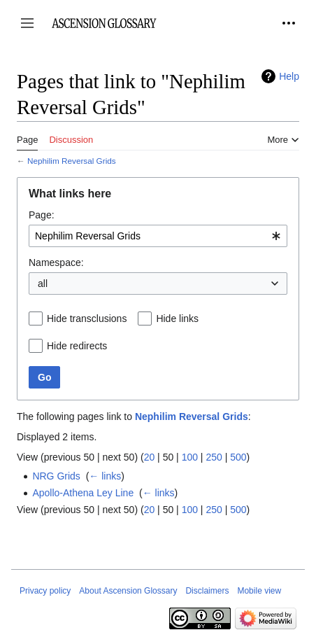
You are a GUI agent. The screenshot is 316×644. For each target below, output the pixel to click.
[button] (27, 23)
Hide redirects (77, 346)
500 (238, 457)
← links (105, 476)
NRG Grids (56, 476)
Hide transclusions (87, 318)
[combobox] (158, 236)
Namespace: (56, 262)
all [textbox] (43, 283)
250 (214, 457)
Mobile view (259, 591)
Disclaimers (207, 591)
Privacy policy (45, 591)
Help (289, 76)
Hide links (177, 318)
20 (150, 457)
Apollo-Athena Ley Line (83, 493)
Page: (42, 215)
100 (190, 457)
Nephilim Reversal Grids (72, 161)
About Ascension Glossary (128, 591)
